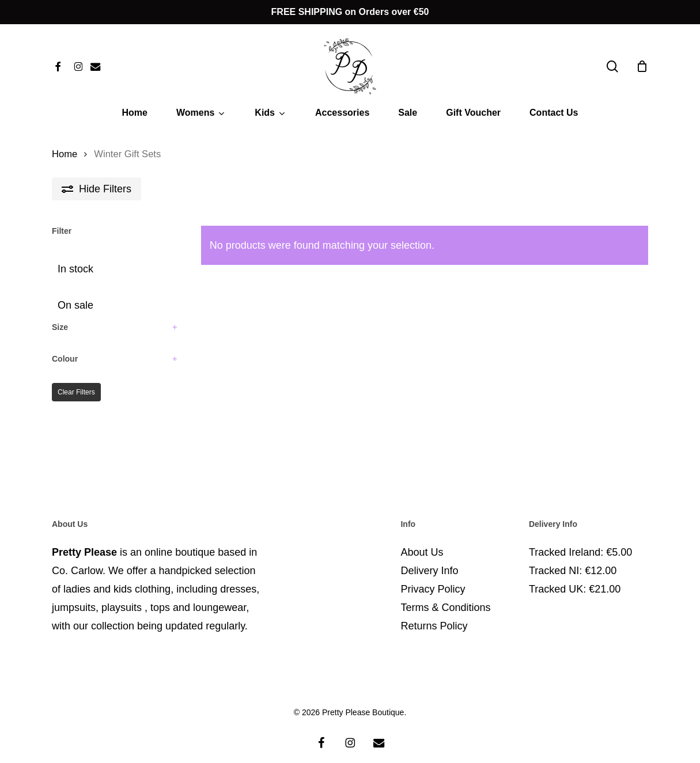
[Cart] (642, 66)
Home (65, 154)
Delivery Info (429, 557)
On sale (75, 305)
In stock (75, 269)
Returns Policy (434, 612)
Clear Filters (76, 392)
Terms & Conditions (445, 594)
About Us (422, 538)
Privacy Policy (433, 575)
